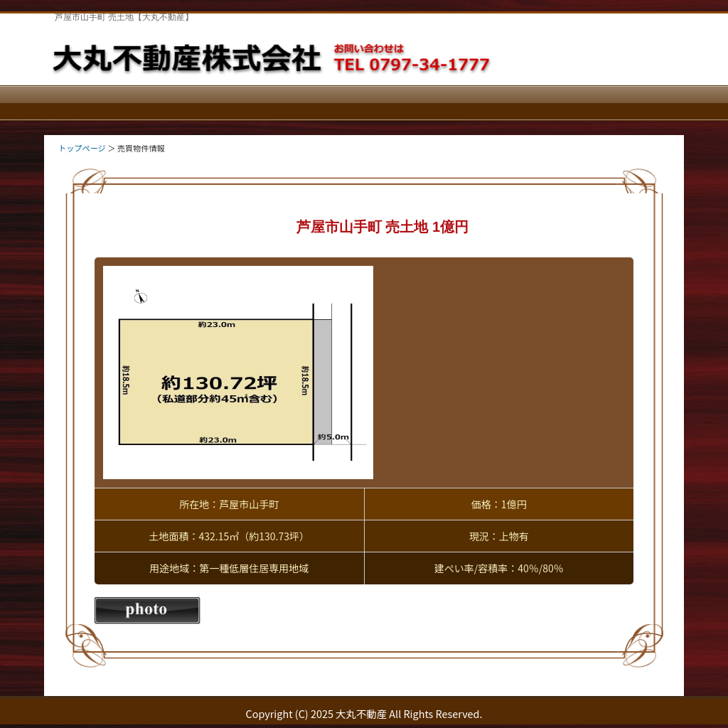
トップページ (82, 148)
